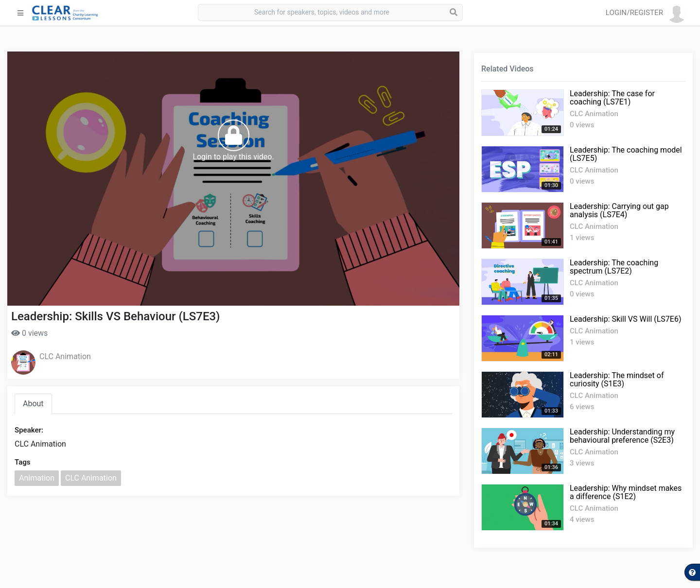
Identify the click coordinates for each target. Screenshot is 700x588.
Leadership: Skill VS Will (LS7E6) (626, 319)
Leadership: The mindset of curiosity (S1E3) (617, 380)
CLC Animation (65, 356)
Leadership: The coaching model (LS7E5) (626, 154)
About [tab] (33, 404)
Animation (37, 478)
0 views (29, 333)
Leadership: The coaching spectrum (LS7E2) (614, 267)
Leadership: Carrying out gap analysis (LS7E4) (619, 210)
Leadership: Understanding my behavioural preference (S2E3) (622, 436)
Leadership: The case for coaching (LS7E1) (612, 98)
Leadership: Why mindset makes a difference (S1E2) (626, 492)
